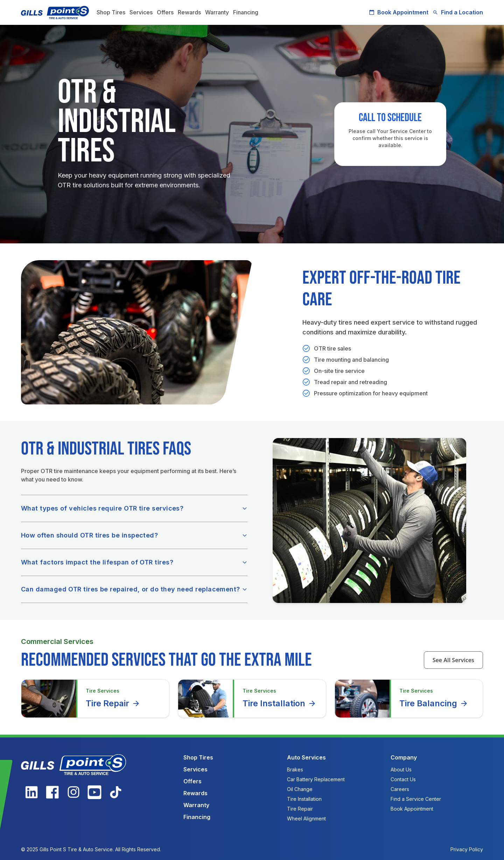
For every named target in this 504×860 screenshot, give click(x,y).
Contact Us (403, 779)
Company (404, 757)
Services (141, 12)
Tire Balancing (434, 703)
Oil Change (300, 789)
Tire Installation (279, 703)
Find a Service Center (416, 799)
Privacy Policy (467, 849)
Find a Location (458, 12)
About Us (401, 769)
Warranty (217, 12)
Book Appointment (399, 12)
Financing (246, 12)
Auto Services (306, 757)
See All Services (453, 660)
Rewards (189, 12)
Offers (165, 12)
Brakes (295, 769)
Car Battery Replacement (316, 779)
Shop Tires (111, 12)
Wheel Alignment (306, 819)
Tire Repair (113, 703)
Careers (400, 789)
